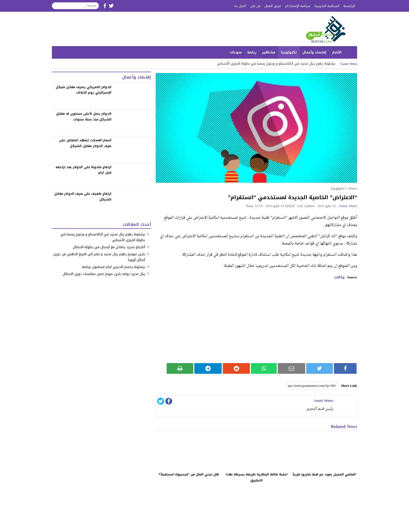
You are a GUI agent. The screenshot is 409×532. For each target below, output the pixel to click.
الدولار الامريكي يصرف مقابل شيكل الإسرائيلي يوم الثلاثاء (84, 90)
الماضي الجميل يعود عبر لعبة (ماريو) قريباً (324, 474)
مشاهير (269, 52)
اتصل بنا (240, 6)
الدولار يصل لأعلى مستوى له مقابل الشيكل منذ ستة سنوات (84, 117)
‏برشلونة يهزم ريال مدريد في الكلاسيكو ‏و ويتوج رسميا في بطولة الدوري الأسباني (276, 63)
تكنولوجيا (289, 52)
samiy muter (348, 206)
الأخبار (337, 52)
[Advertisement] (256, 321)
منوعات (236, 52)
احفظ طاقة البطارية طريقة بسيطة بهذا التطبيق (257, 477)
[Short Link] (312, 386)
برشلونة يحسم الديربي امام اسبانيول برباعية (113, 267)
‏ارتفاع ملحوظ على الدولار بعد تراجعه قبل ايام (83, 170)
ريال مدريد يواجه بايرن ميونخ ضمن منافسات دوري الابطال (104, 274)
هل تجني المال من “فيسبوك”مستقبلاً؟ (189, 474)
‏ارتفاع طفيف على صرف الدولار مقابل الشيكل (83, 197)
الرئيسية (349, 6)
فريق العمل (273, 6)
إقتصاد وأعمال (314, 52)
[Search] (75, 6)
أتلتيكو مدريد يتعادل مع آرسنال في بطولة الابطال (109, 247)
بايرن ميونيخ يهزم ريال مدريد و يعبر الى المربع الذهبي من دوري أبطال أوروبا (99, 257)
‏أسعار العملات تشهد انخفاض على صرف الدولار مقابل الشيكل (85, 143)
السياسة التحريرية (327, 6)
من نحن (255, 6)
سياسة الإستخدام (298, 6)
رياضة (252, 52)
